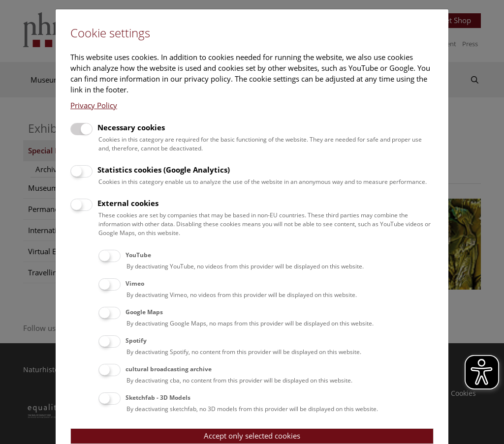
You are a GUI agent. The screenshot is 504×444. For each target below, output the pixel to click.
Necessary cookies (131, 127)
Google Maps (144, 312)
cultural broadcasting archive (169, 369)
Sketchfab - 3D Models (158, 398)
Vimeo (135, 283)
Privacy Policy (94, 105)
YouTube (138, 255)
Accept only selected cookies (252, 436)
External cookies (128, 203)
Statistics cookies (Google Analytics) (164, 170)
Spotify (136, 340)
